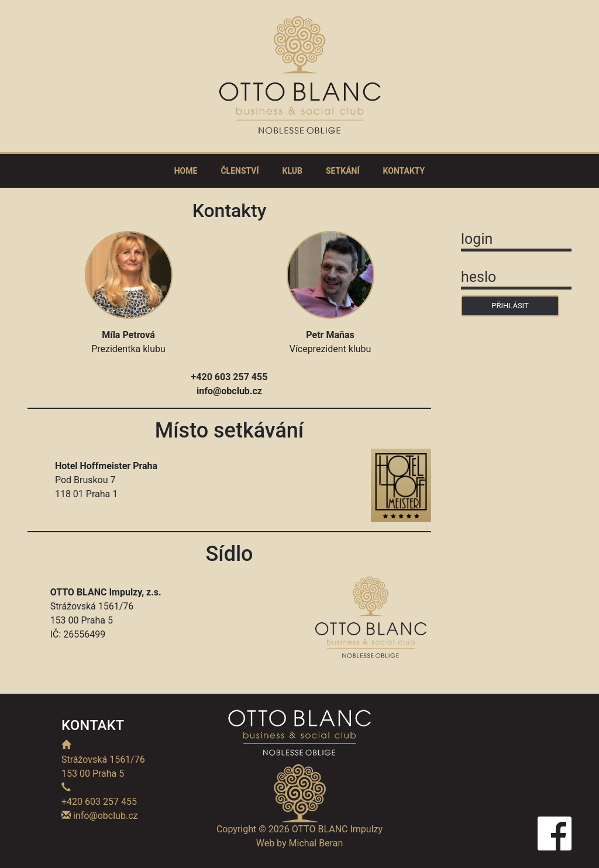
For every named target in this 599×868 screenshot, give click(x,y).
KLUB (292, 171)
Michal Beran (316, 843)
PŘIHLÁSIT (510, 306)
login (477, 239)
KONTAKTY (404, 171)
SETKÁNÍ (343, 171)
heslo (478, 277)
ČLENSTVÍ (240, 171)
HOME (186, 171)
